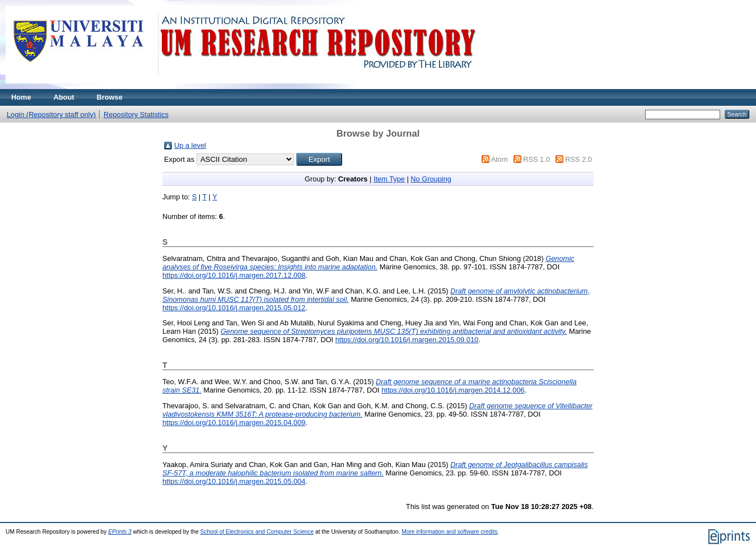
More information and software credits (449, 532)
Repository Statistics (136, 115)
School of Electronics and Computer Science (257, 532)
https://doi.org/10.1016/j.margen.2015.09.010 (407, 340)
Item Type (389, 179)
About (64, 97)
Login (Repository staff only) (51, 115)
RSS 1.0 (536, 159)
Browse (110, 97)
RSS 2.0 (578, 159)
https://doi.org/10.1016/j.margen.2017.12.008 (234, 275)
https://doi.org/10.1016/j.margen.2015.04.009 (234, 423)
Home (21, 97)
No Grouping (431, 179)
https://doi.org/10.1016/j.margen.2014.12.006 (453, 390)
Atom (500, 159)
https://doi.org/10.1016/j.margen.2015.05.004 (234, 481)
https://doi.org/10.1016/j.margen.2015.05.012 (234, 308)
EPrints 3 (120, 532)
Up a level (190, 145)
